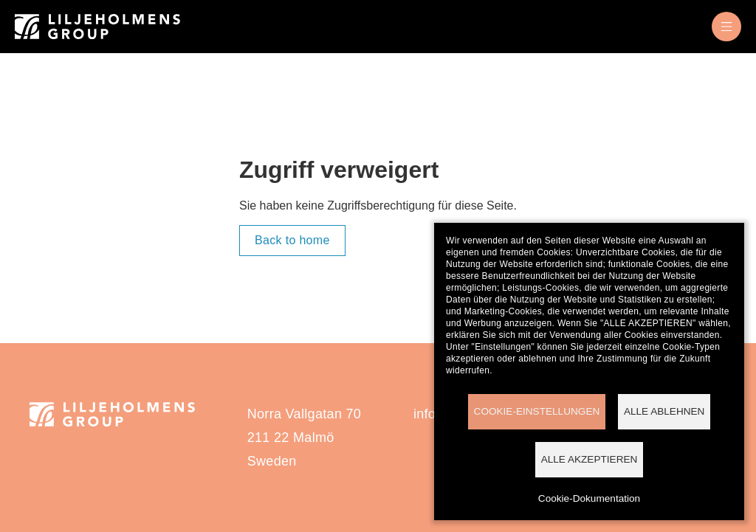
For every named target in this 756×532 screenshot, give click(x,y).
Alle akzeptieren (590, 459)
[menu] (726, 27)
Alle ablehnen (664, 411)
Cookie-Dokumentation (589, 498)
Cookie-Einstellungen (537, 411)
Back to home (292, 240)
